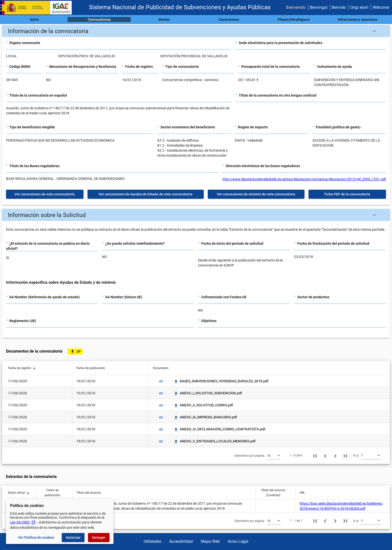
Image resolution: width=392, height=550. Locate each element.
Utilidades (152, 541)
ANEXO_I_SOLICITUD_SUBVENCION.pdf (208, 393)
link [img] (161, 381)
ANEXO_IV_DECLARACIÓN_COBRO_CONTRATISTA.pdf (219, 429)
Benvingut (319, 7)
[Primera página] (315, 455)
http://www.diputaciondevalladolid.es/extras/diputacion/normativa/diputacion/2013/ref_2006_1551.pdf (304, 179)
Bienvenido (296, 7)
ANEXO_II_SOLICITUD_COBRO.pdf (203, 405)
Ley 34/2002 (23, 522)
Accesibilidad (181, 541)
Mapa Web (210, 541)
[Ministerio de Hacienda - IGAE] (38, 8)
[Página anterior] (325, 455)
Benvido (339, 7)
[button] (196, 31)
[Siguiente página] (335, 455)
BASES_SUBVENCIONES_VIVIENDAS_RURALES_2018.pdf (221, 381)
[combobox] (274, 455)
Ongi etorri (359, 7)
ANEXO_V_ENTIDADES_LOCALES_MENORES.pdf (215, 441)
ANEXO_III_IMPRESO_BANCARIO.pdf (205, 417)
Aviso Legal (238, 541)
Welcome (381, 7)
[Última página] (345, 455)
